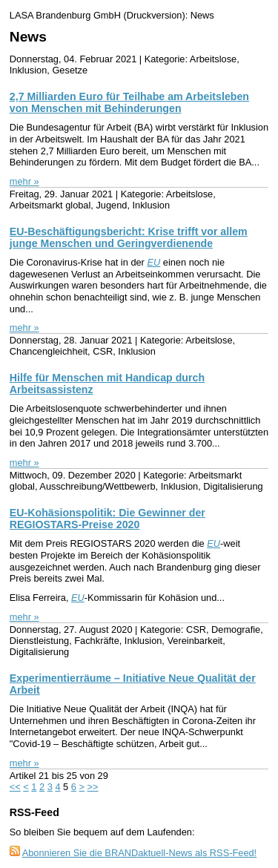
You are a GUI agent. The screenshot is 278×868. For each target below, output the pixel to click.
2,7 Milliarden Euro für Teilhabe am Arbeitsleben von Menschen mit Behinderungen (129, 102)
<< (15, 787)
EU (153, 262)
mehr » (24, 181)
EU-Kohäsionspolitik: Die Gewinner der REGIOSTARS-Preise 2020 (107, 519)
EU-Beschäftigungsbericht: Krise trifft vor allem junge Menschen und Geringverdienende (129, 237)
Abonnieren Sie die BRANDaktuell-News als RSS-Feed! (140, 853)
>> (93, 787)
